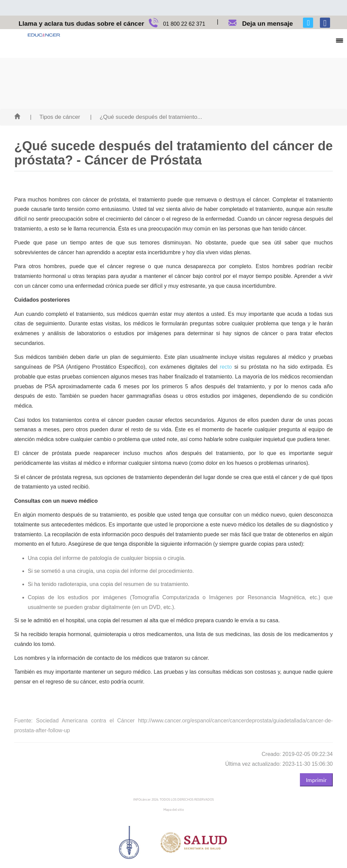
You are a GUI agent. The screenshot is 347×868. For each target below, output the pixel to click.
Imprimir (316, 780)
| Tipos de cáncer (55, 117)
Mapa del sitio (174, 810)
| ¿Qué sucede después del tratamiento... (146, 117)
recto (226, 367)
